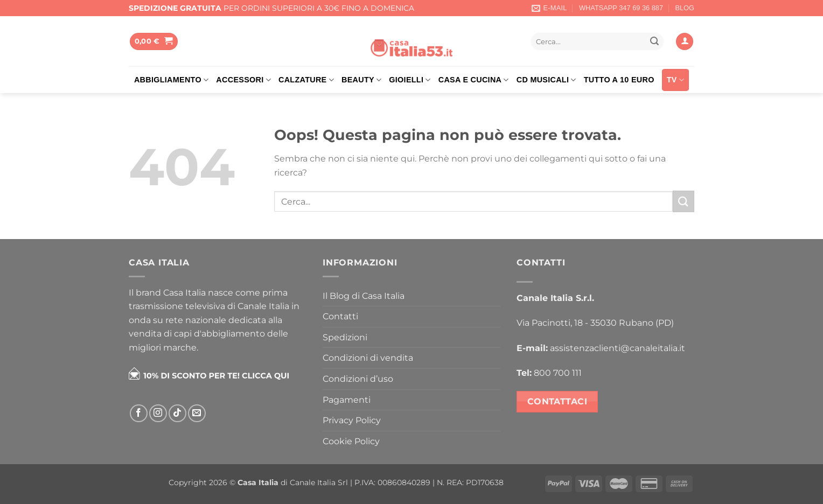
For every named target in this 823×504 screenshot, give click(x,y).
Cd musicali (546, 80)
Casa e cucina (474, 80)
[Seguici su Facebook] (139, 413)
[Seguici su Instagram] (158, 413)
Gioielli (410, 80)
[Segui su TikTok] (177, 413)
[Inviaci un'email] (197, 413)
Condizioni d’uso (358, 379)
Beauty (361, 80)
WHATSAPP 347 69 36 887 (621, 8)
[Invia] (654, 41)
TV (675, 80)
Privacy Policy (352, 420)
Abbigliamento (171, 80)
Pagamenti (347, 400)
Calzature (306, 80)
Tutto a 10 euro (619, 80)
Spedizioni (345, 337)
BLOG (685, 8)
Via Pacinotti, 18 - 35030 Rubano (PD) (595, 323)
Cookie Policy (351, 441)
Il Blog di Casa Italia (364, 296)
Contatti (340, 316)
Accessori (243, 80)
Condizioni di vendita (368, 358)
